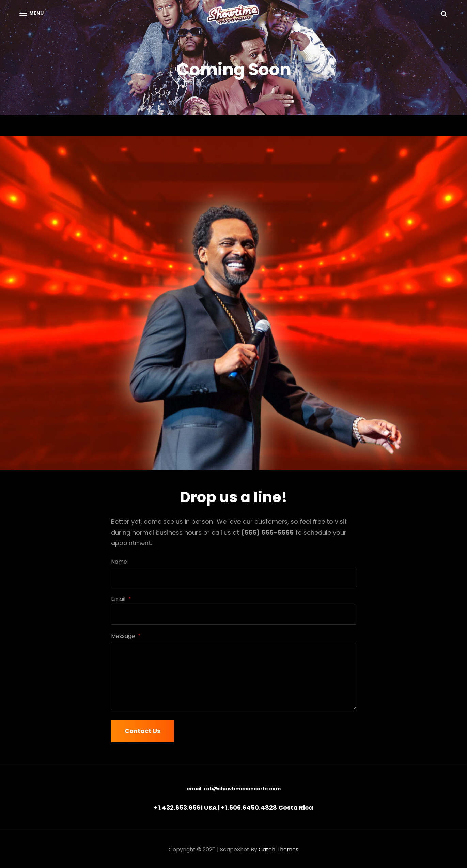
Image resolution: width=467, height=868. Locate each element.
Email (121, 599)
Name (119, 562)
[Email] (234, 615)
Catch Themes (278, 849)
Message (126, 636)
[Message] (234, 676)
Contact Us (143, 731)
